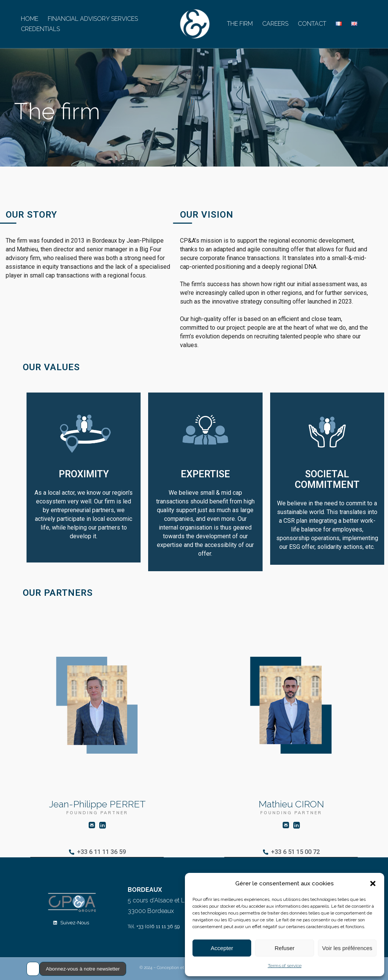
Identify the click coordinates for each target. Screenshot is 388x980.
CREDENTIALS (40, 29)
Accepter (222, 948)
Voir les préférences (347, 948)
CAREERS (275, 24)
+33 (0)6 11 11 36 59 (158, 926)
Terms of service (285, 966)
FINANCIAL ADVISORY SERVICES (93, 19)
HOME (30, 19)
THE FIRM (240, 24)
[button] (373, 883)
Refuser (285, 948)
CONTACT (312, 24)
